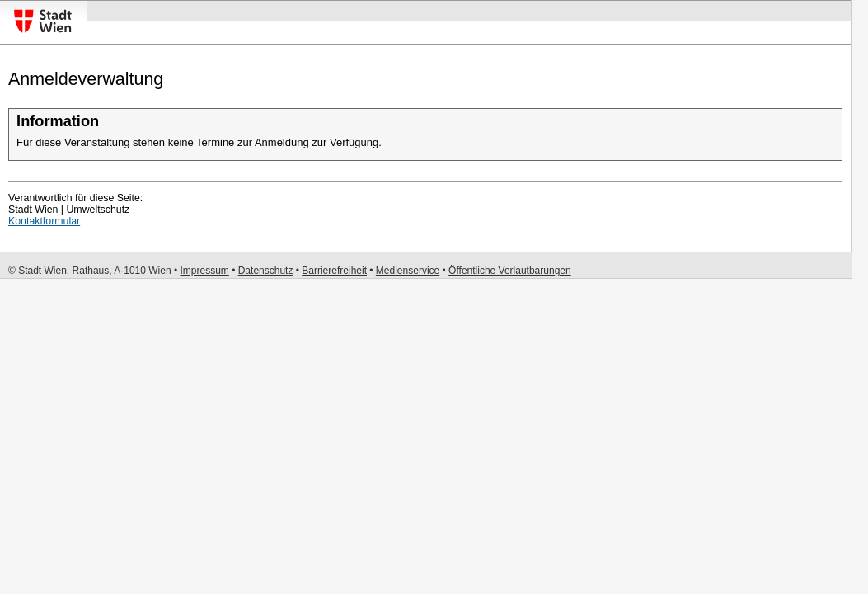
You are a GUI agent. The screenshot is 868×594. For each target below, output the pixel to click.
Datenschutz (266, 271)
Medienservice (408, 271)
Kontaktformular (44, 221)
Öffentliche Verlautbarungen (510, 271)
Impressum (204, 271)
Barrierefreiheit (334, 271)
